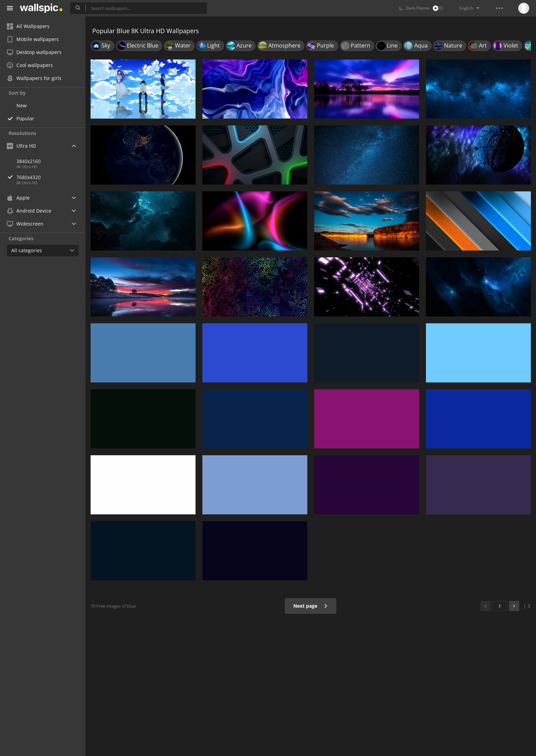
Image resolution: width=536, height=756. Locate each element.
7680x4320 (51, 177)
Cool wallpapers (30, 65)
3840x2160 (29, 161)
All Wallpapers (28, 26)
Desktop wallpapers (34, 52)
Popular (25, 118)
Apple (18, 198)
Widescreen (25, 224)
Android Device (29, 211)
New (22, 105)
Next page (311, 606)
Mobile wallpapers (33, 39)
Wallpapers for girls (34, 78)
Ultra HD (21, 146)
